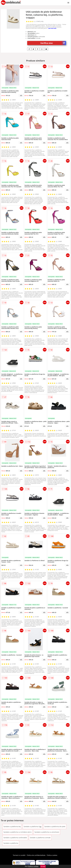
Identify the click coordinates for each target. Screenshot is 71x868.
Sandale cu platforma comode (40, 838)
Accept (43, 866)
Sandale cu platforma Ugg (33, 827)
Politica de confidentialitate (36, 855)
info (21, 95)
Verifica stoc (53, 43)
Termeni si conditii (19, 855)
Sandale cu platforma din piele (55, 827)
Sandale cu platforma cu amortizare (47, 832)
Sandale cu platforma (11, 843)
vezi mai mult (52, 28)
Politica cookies (52, 855)
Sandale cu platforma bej (12, 827)
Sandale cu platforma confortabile (15, 838)
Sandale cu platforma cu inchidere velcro (18, 832)
